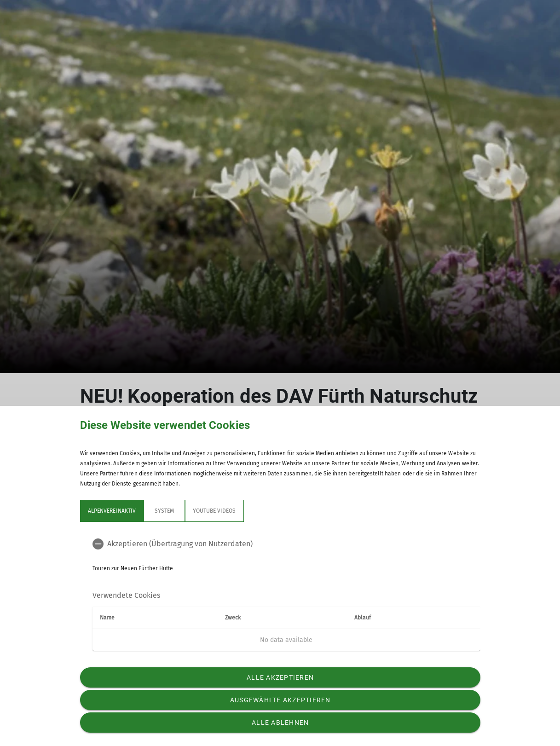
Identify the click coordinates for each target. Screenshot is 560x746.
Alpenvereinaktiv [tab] (112, 511)
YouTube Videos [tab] (214, 511)
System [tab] (164, 511)
